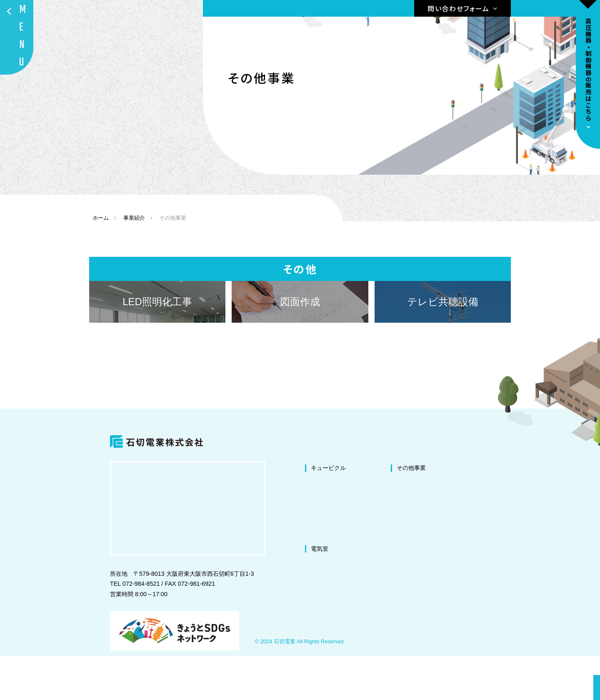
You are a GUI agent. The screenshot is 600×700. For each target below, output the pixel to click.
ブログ (491, 579)
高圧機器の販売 (421, 606)
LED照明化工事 (417, 525)
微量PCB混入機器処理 (426, 579)
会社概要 (494, 539)
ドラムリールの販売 (427, 619)
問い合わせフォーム (458, 8)
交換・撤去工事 (331, 579)
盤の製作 (408, 566)
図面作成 (408, 539)
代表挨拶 (494, 525)
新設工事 (322, 566)
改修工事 (322, 525)
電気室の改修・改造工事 (343, 606)
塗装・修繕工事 (331, 552)
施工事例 (494, 566)
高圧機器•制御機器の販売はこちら (588, 69)
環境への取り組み (506, 552)
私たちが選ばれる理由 (512, 512)
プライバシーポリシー (512, 592)
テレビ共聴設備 (417, 552)
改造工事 (322, 539)
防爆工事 (408, 592)
